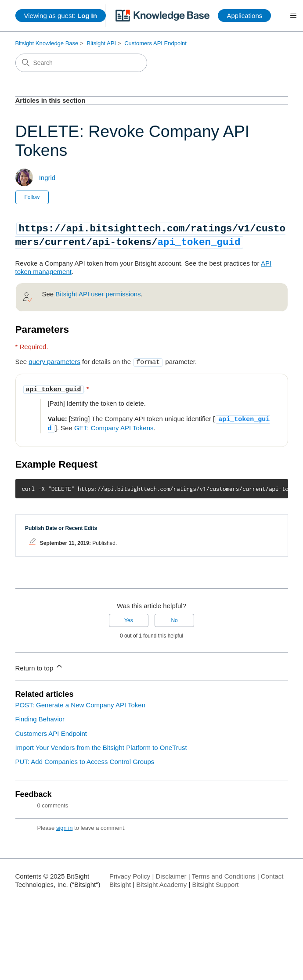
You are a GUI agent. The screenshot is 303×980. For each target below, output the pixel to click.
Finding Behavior (40, 715)
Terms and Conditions (223, 872)
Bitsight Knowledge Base (47, 43)
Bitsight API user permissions (98, 293)
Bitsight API (101, 43)
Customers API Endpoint (155, 43)
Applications (244, 16)
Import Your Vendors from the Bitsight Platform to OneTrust (101, 744)
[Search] (81, 63)
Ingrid (47, 178)
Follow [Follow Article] (32, 197)
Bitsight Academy (161, 881)
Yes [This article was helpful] (129, 616)
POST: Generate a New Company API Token (81, 701)
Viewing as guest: (61, 16)
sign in (65, 824)
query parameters (54, 361)
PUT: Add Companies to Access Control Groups (85, 758)
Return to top (40, 663)
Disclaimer (171, 872)
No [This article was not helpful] (174, 616)
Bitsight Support (216, 881)
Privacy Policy (130, 872)
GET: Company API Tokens (114, 425)
